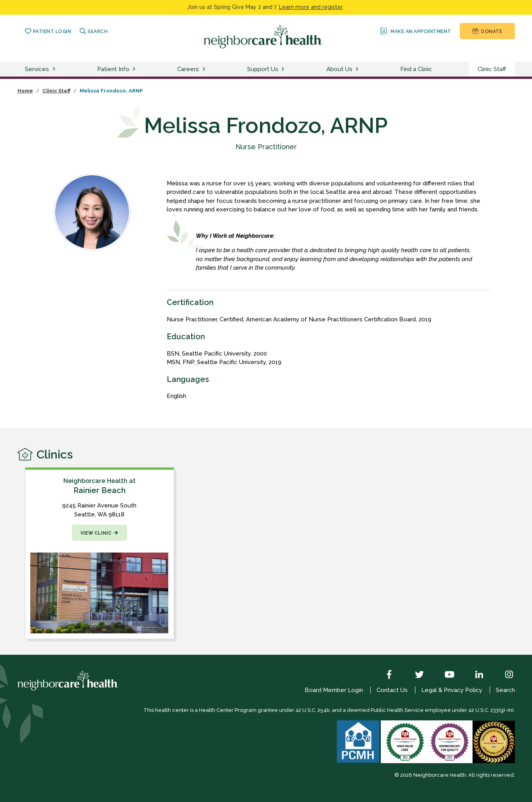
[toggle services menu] (55, 69)
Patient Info (113, 69)
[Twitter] (413, 675)
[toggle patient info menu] (135, 69)
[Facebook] (384, 675)
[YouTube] (443, 675)
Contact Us (392, 690)
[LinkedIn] (473, 675)
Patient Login (48, 31)
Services (37, 69)
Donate (487, 31)
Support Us (263, 69)
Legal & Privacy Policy (452, 690)
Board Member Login (334, 690)
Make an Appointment (415, 31)
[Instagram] (503, 675)
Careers (188, 69)
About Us (339, 69)
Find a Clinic (416, 69)
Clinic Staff (492, 69)
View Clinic (96, 533)
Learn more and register (311, 7)
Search (94, 31)
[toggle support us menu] (284, 69)
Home (25, 91)
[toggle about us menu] (358, 69)
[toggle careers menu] (205, 69)
